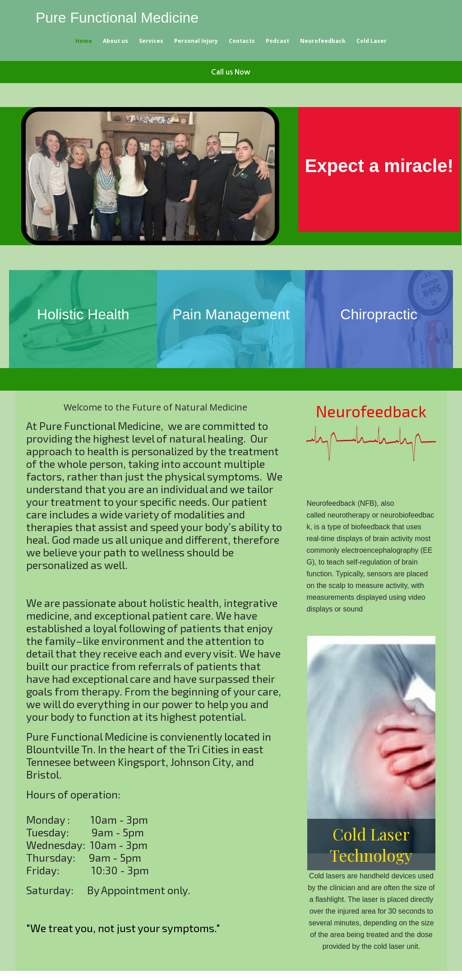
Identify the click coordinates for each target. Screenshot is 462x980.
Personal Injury (196, 41)
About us (115, 41)
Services (151, 41)
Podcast (277, 41)
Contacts (242, 41)
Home (84, 41)
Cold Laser (372, 41)
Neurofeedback (323, 41)
